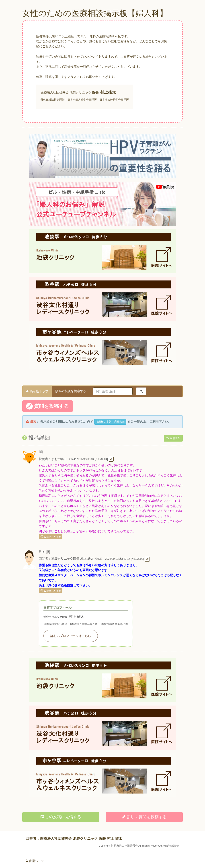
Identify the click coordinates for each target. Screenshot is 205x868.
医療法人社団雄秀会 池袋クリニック (66, 92)
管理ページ (35, 861)
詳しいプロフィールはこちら (71, 636)
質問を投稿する (48, 406)
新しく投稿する (144, 817)
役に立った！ (51, 537)
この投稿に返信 (61, 817)
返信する (173, 438)
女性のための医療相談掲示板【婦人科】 (95, 13)
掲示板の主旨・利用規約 (110, 422)
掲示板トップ (37, 391)
